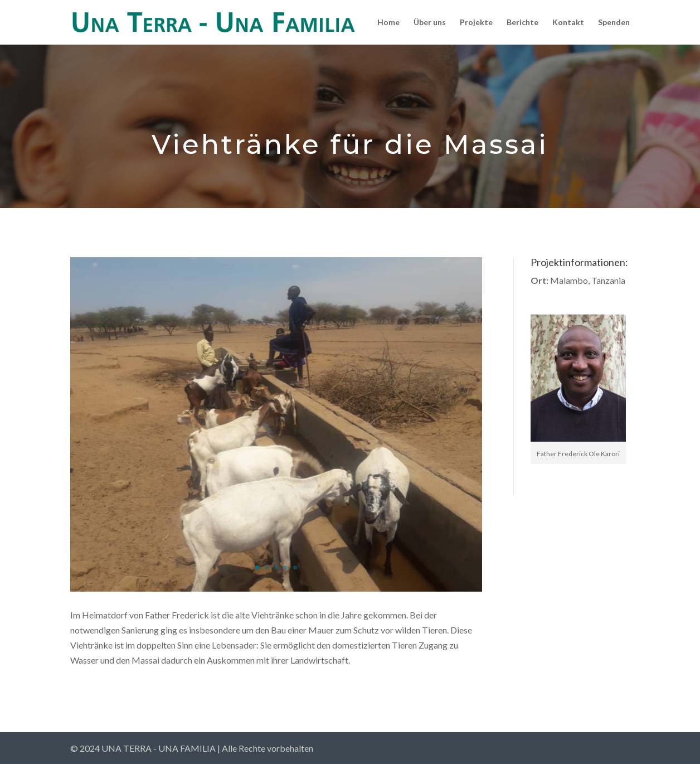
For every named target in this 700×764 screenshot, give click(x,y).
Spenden (614, 23)
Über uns (430, 23)
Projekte (476, 23)
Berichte (522, 23)
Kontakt (568, 23)
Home (388, 23)
